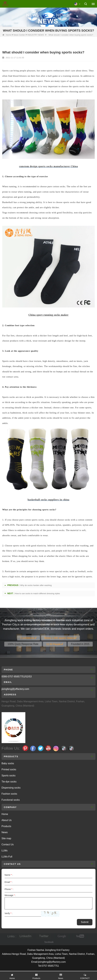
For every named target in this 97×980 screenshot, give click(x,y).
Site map (6, 838)
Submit (85, 922)
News (5, 832)
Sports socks (9, 776)
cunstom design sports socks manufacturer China (48, 166)
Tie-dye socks (9, 782)
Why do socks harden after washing (36, 585)
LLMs (4, 851)
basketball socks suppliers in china (48, 500)
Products (6, 826)
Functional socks (11, 800)
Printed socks (9, 769)
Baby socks (8, 763)
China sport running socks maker (49, 315)
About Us (7, 820)
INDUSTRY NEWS (36, 35)
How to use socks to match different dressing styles (37, 593)
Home (7, 35)
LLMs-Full (7, 857)
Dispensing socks (11, 788)
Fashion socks (9, 794)
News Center (19, 35)
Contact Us (8, 844)
